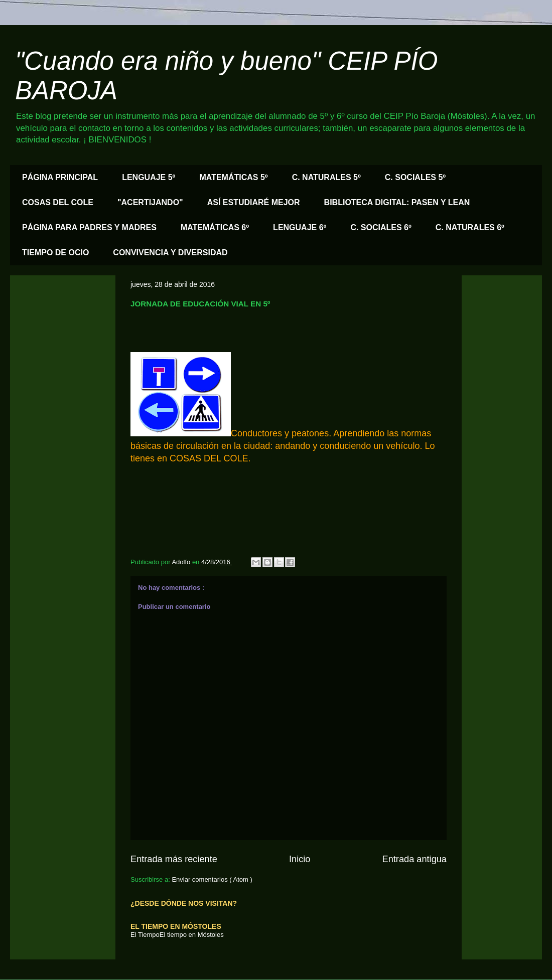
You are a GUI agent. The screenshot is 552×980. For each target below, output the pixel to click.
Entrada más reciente (174, 859)
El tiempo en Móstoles (192, 935)
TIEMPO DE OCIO (55, 253)
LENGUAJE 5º (149, 177)
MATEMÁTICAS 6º (215, 227)
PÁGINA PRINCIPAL (60, 177)
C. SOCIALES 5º (415, 177)
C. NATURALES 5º (326, 177)
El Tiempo (145, 935)
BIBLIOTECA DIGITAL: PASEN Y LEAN (397, 202)
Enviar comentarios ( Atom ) (212, 879)
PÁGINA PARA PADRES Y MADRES (89, 227)
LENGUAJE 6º (300, 227)
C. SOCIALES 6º (381, 227)
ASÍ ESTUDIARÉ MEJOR (254, 202)
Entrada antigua (415, 859)
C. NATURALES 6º (470, 227)
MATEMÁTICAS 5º (233, 177)
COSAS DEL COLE (58, 202)
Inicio (300, 859)
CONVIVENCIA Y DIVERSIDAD (170, 253)
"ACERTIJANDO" (150, 202)
